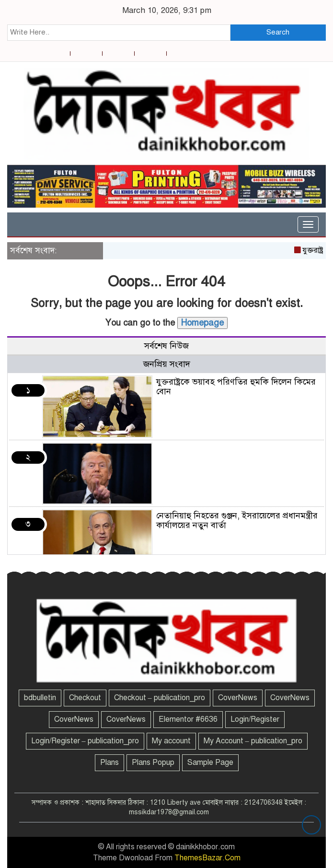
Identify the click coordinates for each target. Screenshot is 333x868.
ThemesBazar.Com (207, 858)
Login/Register (255, 719)
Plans (109, 762)
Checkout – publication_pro (160, 698)
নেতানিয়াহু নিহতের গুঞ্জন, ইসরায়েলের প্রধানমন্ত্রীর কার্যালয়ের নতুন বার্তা (237, 520)
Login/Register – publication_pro (85, 741)
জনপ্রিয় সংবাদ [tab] (167, 364)
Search (278, 32)
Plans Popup (153, 762)
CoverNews (238, 698)
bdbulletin (40, 698)
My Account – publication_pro (253, 741)
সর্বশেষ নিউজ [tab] (166, 346)
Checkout (85, 698)
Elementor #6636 (188, 719)
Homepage (202, 323)
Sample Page (210, 762)
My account (171, 741)
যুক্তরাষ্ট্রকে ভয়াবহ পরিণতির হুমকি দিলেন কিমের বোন (236, 387)
